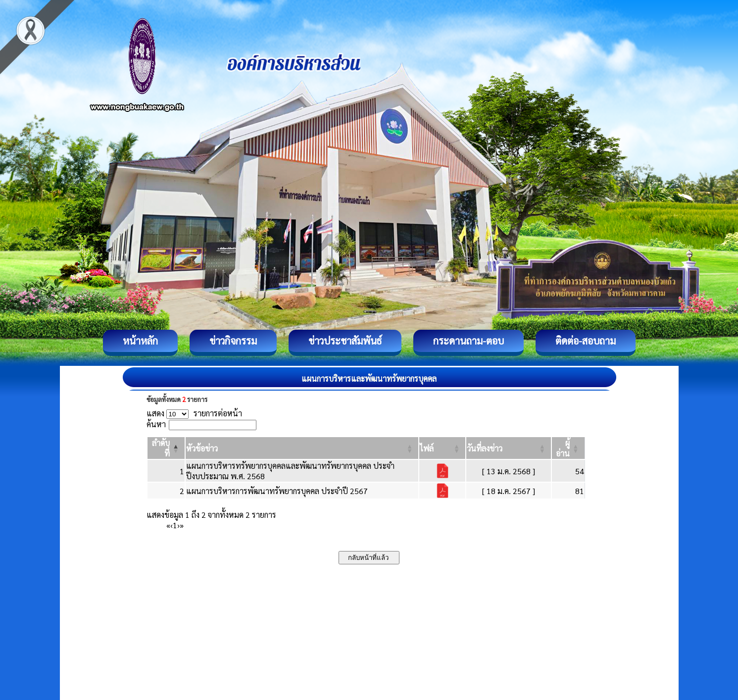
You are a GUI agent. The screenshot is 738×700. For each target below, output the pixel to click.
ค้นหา (156, 424)
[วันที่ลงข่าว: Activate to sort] (509, 448)
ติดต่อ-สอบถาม (586, 341)
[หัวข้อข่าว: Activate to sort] (302, 448)
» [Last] (182, 525)
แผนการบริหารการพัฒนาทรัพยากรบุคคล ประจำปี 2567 (277, 491)
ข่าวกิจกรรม (233, 341)
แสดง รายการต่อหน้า (195, 413)
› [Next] (178, 525)
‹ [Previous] (172, 525)
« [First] (168, 525)
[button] (202, 448)
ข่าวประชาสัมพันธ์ (345, 341)
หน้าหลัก (140, 341)
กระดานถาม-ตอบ (468, 341)
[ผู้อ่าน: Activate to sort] (568, 448)
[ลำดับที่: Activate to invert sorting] (166, 448)
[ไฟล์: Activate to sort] (442, 448)
